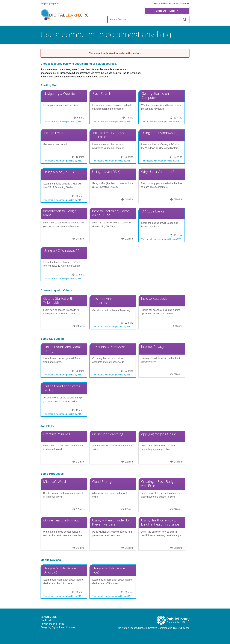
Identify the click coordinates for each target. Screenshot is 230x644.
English (44, 4)
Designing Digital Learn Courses (58, 627)
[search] (185, 20)
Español (55, 4)
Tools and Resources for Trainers (170, 4)
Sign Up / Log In (167, 11)
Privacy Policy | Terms (52, 624)
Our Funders (47, 620)
